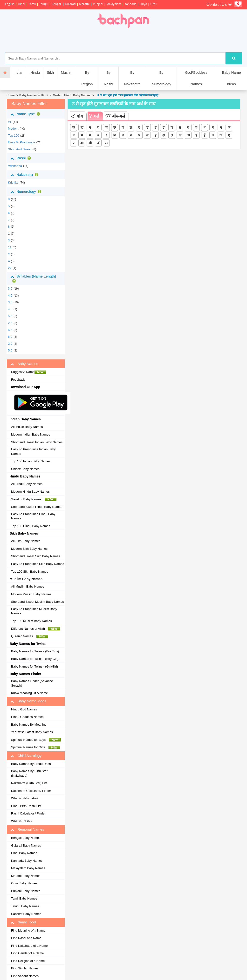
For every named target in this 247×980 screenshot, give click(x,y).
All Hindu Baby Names (27, 484)
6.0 (10, 337)
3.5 (10, 302)
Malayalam (114, 4)
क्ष (164, 135)
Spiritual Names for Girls (36, 747)
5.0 (10, 350)
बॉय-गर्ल (115, 116)
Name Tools (23, 922)
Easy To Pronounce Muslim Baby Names (34, 611)
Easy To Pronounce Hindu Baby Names (33, 516)
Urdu (154, 4)
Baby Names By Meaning (29, 725)
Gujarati (70, 4)
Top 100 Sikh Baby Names (30, 572)
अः (106, 143)
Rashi (22, 158)
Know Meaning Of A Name (29, 693)
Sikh (50, 72)
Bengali (57, 4)
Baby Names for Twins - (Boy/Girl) (35, 659)
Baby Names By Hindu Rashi (31, 764)
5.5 (10, 316)
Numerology (27, 192)
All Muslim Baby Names (28, 586)
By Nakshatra (132, 78)
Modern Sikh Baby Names (29, 549)
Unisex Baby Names (25, 469)
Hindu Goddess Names (27, 717)
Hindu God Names (24, 709)
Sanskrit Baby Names (34, 499)
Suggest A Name (29, 372)
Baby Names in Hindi (34, 95)
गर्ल (94, 116)
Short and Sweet (20, 149)
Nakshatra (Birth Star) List (29, 783)
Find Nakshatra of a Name (29, 946)
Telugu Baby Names (25, 906)
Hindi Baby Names (24, 853)
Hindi (21, 4)
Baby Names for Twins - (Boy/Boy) (35, 651)
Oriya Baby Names (24, 883)
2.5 (10, 323)
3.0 (10, 288)
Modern (13, 129)
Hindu (35, 72)
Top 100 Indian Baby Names (31, 461)
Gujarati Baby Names (26, 845)
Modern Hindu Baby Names (72, 95)
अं (98, 143)
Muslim (67, 72)
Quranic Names (30, 636)
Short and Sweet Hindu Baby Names (37, 507)
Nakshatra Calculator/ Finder (31, 791)
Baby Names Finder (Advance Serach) (32, 683)
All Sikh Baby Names (26, 541)
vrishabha (15, 166)
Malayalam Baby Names (28, 868)
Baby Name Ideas (231, 78)
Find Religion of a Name (28, 961)
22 (10, 268)
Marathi (84, 4)
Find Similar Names (25, 968)
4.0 (10, 295)
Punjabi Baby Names (26, 891)
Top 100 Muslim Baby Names (31, 621)
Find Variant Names (25, 976)
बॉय (77, 116)
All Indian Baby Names (27, 427)
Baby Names (24, 364)
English (10, 4)
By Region (87, 78)
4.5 (10, 309)
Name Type (26, 114)
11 (10, 247)
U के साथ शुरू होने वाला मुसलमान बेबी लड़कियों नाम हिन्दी (127, 95)
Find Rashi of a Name (26, 938)
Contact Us (219, 4)
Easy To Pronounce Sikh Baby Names (38, 564)
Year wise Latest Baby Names (32, 732)
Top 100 (14, 136)
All (10, 122)
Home (10, 95)
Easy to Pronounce (22, 142)
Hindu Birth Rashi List (26, 806)
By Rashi (108, 78)
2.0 (10, 344)
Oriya (143, 4)
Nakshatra (25, 175)
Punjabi (98, 4)
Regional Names (27, 829)
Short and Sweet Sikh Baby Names (36, 556)
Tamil (32, 4)
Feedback (18, 380)
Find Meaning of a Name (28, 930)
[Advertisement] (140, 40)
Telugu (44, 4)
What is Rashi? (22, 821)
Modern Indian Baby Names (31, 434)
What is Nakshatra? (25, 798)
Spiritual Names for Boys (36, 740)
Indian (18, 72)
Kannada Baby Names (27, 861)
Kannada (130, 4)
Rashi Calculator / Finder (28, 813)
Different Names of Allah (36, 629)
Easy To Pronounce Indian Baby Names (33, 451)
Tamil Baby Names (24, 898)
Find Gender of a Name (27, 953)
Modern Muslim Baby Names (31, 594)
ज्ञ (172, 135)
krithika (13, 182)
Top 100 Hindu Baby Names (31, 526)
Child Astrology (26, 756)
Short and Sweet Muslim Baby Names (38, 602)
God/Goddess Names (196, 78)
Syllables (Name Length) (33, 278)
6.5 (10, 330)
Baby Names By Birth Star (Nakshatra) (29, 773)
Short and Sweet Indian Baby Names (37, 442)
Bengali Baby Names (26, 838)
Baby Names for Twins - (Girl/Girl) (34, 666)
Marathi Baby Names (26, 876)
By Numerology (161, 78)
